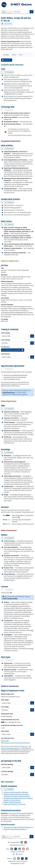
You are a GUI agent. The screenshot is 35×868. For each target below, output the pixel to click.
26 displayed (8, 202)
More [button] (21, 55)
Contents (6, 60)
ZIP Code (5, 343)
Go (31, 12)
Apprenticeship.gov (9, 392)
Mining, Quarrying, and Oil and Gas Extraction (15, 743)
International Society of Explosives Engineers (18, 827)
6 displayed (8, 453)
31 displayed (8, 224)
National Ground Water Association (15, 829)
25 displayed (8, 149)
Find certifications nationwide (13, 350)
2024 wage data (23, 746)
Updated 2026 (7, 24)
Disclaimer (24, 861)
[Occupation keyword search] (21, 12)
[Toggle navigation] (4, 12)
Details (14, 55)
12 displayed (8, 409)
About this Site (12, 861)
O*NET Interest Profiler (10, 599)
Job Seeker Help (14, 845)
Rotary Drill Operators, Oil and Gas (14, 804)
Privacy (18, 861)
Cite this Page (21, 852)
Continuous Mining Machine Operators (16, 792)
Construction (5, 741)
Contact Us (22, 845)
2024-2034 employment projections (10, 748)
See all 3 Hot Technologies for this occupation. (20, 135)
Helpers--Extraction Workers (12, 802)
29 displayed (8, 72)
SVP (2, 319)
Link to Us (13, 852)
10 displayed (8, 789)
